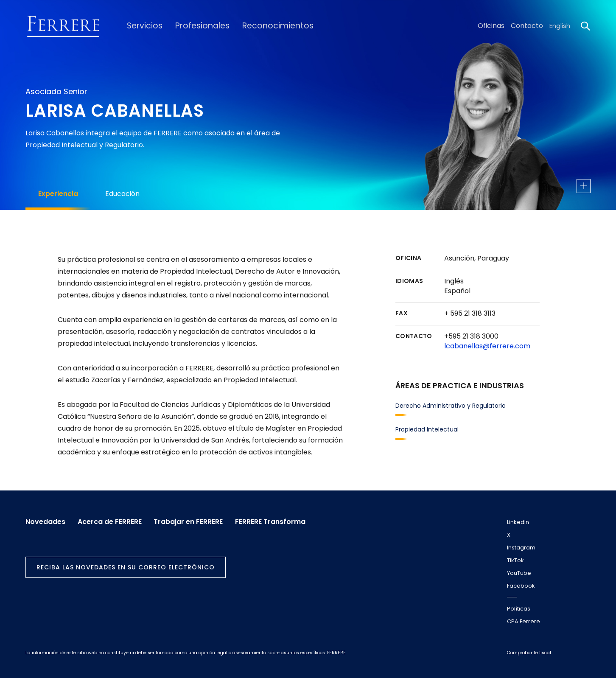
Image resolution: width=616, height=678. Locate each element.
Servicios (142, 26)
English (560, 26)
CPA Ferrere (524, 621)
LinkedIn (518, 522)
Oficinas (494, 26)
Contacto (528, 26)
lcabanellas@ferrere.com (487, 346)
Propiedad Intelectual (427, 429)
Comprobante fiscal (529, 653)
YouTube (519, 573)
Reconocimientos (266, 26)
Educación (122, 194)
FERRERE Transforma (277, 521)
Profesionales (196, 26)
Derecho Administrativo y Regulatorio (451, 406)
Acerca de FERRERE (112, 521)
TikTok (515, 560)
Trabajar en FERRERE (193, 521)
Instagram (521, 548)
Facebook (521, 586)
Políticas (519, 609)
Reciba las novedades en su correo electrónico (126, 566)
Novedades (45, 521)
